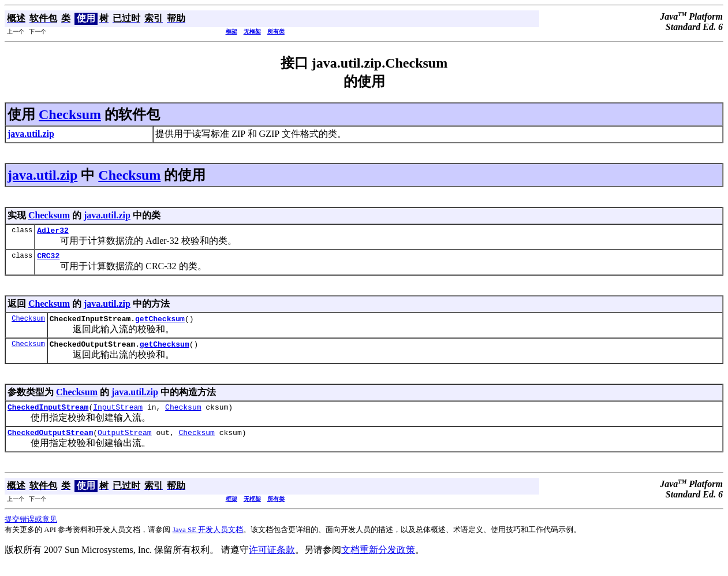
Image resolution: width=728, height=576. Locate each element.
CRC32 (48, 259)
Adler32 (53, 232)
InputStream (118, 415)
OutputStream (125, 443)
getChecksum (160, 324)
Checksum (70, 114)
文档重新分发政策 (378, 560)
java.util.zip (42, 175)
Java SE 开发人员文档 (208, 540)
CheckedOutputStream (50, 443)
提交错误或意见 (31, 529)
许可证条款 (272, 560)
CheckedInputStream (48, 415)
